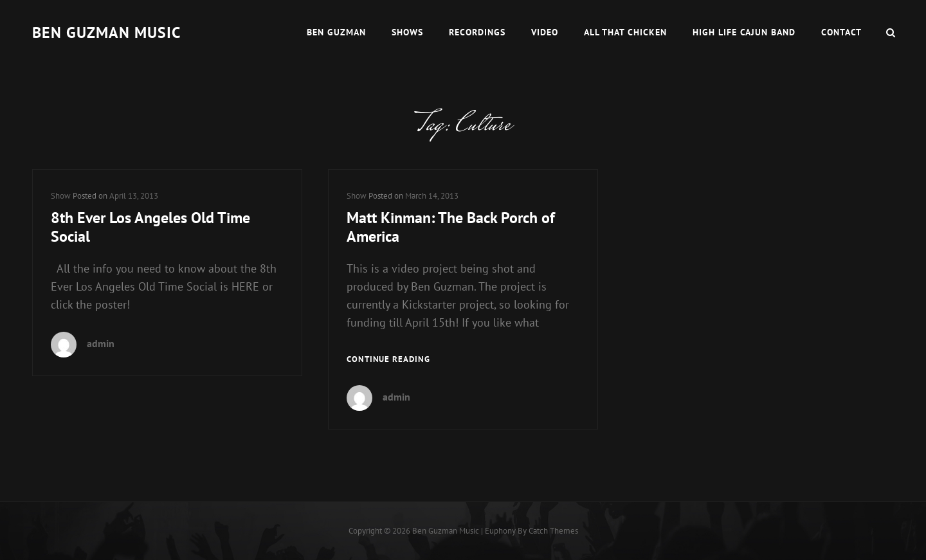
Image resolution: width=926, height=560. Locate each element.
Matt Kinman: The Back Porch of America (451, 227)
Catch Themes (553, 531)
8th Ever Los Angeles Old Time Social (150, 227)
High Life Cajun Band (744, 32)
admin (101, 343)
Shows (407, 32)
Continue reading (388, 360)
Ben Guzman (336, 32)
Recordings (477, 32)
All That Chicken (625, 32)
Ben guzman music (106, 32)
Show (61, 196)
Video (545, 32)
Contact (841, 32)
